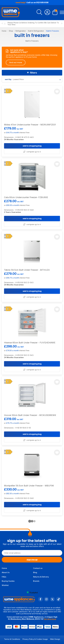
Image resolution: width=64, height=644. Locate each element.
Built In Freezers (53, 31)
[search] (39, 13)
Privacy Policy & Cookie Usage (35, 639)
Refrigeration (21, 31)
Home (4, 31)
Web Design (55, 639)
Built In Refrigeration (36, 31)
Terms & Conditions (12, 639)
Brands (36, 581)
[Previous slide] (2, 24)
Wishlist (5, 585)
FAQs (4, 577)
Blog (35, 572)
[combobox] (32, 80)
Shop (11, 31)
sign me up (32, 560)
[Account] (47, 13)
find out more (16, 63)
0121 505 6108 (42, 3)
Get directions (50, 619)
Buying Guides (8, 581)
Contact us (38, 568)
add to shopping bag (32, 146)
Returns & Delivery (41, 577)
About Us (6, 572)
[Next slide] (62, 24)
